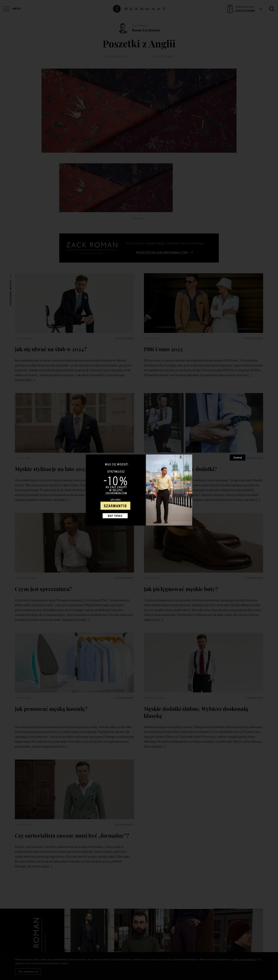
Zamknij (238, 457)
